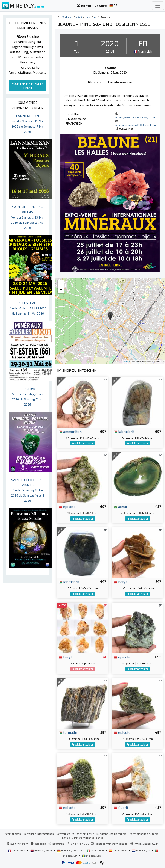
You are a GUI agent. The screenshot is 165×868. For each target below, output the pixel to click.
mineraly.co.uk (42, 850)
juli (88, 17)
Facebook (38, 844)
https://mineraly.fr (146, 844)
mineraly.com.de (70, 850)
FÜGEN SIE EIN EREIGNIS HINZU (27, 86)
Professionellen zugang (144, 834)
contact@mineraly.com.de (111, 844)
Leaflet (126, 362)
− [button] (61, 290)
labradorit (124, 431)
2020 (79, 17)
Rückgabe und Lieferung (111, 834)
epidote (67, 506)
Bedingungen (13, 834)
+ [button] (61, 284)
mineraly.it (96, 850)
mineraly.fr (17, 850)
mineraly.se (91, 856)
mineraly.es (118, 850)
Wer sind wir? (85, 834)
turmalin (68, 732)
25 (95, 17)
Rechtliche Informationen (39, 834)
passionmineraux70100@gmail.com (136, 125)
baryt (120, 581)
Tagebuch (66, 17)
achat (121, 506)
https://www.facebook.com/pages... (136, 117)
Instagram (57, 844)
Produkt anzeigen (83, 443)
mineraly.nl (141, 850)
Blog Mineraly (18, 844)
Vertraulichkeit (66, 834)
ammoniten (70, 431)
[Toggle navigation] (158, 6)
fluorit (121, 807)
